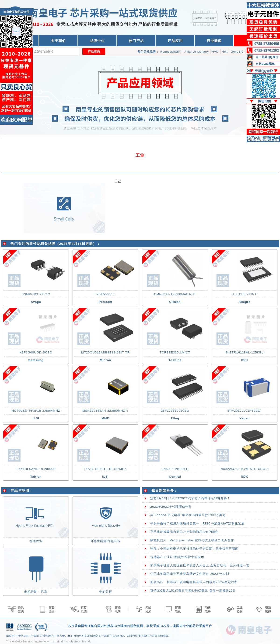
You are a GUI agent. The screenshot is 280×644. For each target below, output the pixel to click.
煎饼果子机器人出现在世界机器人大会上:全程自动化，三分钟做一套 (200, 565)
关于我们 (58, 41)
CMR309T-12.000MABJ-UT (175, 294)
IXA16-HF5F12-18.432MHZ (106, 469)
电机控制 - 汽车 (36, 592)
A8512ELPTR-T (245, 294)
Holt (225, 52)
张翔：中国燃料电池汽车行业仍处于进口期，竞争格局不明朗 (194, 549)
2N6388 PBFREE (175, 469)
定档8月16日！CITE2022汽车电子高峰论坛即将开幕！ (190, 498)
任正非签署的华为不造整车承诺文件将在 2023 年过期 (190, 574)
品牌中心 (97, 41)
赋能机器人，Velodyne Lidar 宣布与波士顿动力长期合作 (192, 540)
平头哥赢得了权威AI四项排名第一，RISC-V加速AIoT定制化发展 (197, 523)
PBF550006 (105, 294)
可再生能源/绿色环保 (106, 541)
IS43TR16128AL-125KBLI (244, 352)
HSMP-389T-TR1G (36, 294)
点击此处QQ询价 (267, 57)
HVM (215, 52)
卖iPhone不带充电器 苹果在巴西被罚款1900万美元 (188, 515)
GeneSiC (237, 52)
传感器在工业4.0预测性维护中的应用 (177, 557)
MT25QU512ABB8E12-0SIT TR (105, 352)
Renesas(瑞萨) (171, 52)
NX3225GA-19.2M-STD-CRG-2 (244, 469)
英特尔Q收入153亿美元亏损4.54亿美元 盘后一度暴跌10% (193, 591)
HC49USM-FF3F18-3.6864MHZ (36, 411)
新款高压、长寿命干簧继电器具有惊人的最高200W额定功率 (194, 582)
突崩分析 (105, 592)
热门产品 (136, 41)
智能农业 (36, 541)
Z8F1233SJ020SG (175, 411)
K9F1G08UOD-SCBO (36, 352)
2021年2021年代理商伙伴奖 (171, 507)
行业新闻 (214, 41)
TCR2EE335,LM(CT (175, 352)
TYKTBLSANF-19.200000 (36, 469)
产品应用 (175, 41)
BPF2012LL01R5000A (244, 411)
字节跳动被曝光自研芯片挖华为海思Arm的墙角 (184, 532)
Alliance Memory (197, 52)
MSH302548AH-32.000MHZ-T (105, 411)
